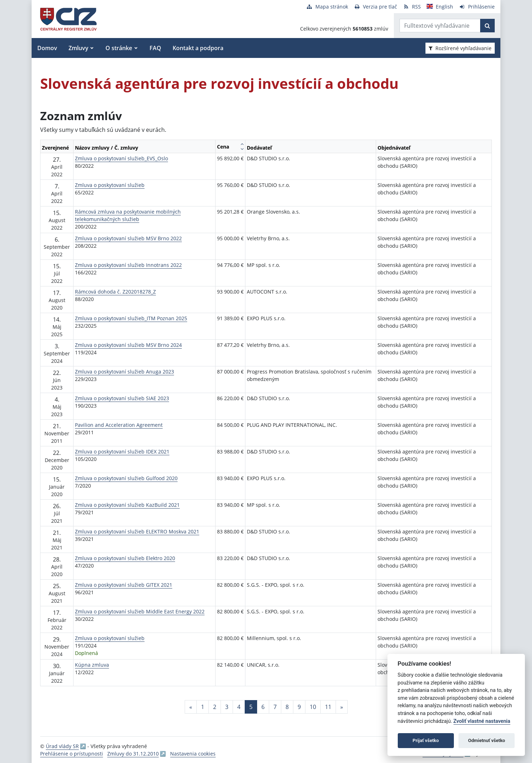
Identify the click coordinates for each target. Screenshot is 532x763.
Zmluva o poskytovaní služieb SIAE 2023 (122, 398)
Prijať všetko (426, 740)
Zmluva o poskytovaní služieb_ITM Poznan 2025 (131, 318)
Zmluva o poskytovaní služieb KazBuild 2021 (127, 505)
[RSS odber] (412, 7)
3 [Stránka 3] (227, 707)
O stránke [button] (119, 48)
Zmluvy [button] (78, 48)
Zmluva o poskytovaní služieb (110, 185)
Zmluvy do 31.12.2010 (133, 754)
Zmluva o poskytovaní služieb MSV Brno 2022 (128, 238)
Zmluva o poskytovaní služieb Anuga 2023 (124, 372)
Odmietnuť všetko (487, 740)
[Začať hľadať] (487, 26)
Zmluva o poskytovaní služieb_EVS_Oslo (121, 158)
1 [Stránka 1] (203, 707)
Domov (47, 48)
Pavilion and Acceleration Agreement (119, 425)
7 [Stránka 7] (275, 707)
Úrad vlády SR (62, 746)
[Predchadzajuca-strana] (191, 707)
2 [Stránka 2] (215, 707)
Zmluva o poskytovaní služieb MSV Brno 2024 (128, 345)
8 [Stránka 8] (287, 707)
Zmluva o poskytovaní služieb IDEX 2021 (122, 452)
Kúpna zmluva (92, 665)
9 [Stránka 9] (299, 707)
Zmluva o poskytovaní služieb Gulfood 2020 (126, 478)
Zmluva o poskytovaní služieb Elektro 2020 (125, 558)
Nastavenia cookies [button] (193, 754)
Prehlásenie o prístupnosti (72, 754)
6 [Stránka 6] (263, 707)
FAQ (155, 48)
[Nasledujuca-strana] (342, 707)
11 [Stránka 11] (328, 707)
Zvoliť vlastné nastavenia (482, 721)
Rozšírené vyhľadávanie (460, 48)
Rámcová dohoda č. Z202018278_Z (115, 292)
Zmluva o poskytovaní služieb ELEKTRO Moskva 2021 (137, 531)
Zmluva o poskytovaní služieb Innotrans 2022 (128, 265)
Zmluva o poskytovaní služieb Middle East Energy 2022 (140, 611)
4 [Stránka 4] (239, 707)
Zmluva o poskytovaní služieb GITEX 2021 (124, 585)
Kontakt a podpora (198, 48)
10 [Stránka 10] (313, 707)
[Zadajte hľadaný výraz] (440, 26)
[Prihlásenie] (477, 7)
